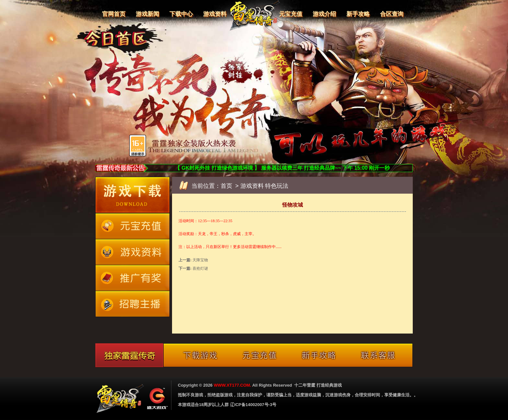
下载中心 (181, 14)
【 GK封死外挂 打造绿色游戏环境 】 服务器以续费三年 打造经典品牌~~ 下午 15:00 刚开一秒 (282, 168)
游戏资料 (215, 14)
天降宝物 (200, 260)
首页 (226, 186)
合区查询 (392, 14)
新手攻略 (358, 14)
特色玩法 (277, 186)
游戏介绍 (324, 14)
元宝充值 (291, 14)
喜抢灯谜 (200, 268)
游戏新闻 (147, 14)
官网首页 (114, 14)
